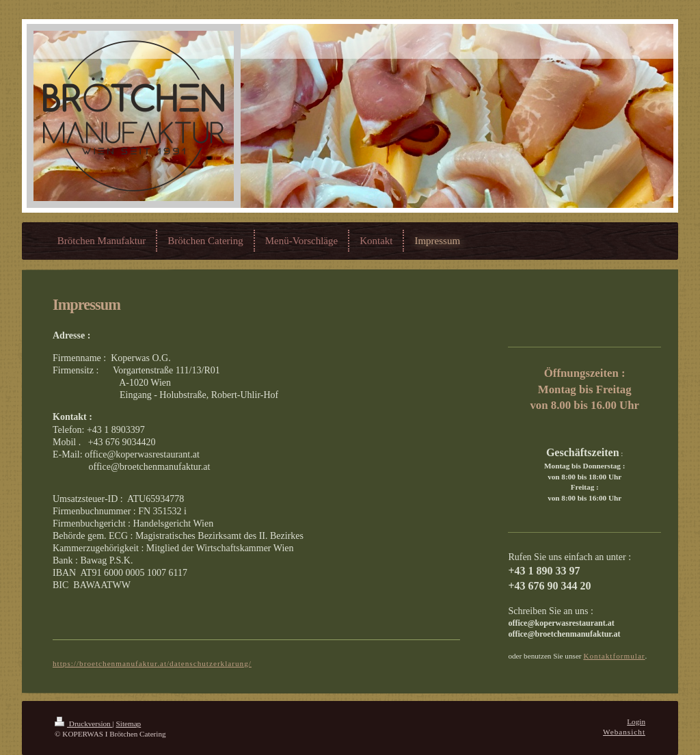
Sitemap (129, 724)
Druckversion (84, 724)
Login (636, 721)
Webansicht (624, 732)
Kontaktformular (614, 656)
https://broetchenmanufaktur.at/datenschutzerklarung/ (152, 663)
